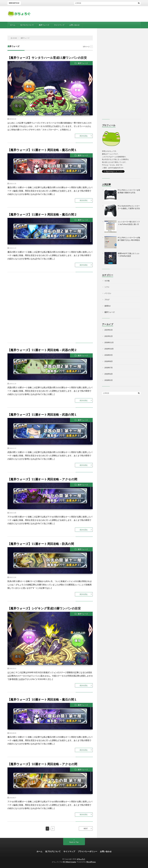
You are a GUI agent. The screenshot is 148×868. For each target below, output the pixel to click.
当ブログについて (27, 25)
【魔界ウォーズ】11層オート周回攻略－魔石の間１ (42, 150)
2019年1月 (109, 336)
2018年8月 (109, 361)
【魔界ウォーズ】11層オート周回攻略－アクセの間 (42, 479)
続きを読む (84, 136)
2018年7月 (109, 368)
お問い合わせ (74, 25)
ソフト (107, 287)
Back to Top (74, 842)
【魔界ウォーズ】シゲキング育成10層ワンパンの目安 (44, 608)
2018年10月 (109, 349)
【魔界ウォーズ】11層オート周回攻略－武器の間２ (42, 350)
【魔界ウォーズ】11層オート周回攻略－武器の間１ (42, 414)
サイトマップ (59, 25)
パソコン (108, 293)
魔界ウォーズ (44, 25)
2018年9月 (109, 355)
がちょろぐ (81, 859)
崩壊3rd (107, 306)
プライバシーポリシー (87, 851)
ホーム (13, 25)
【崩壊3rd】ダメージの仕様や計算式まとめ (72, 3)
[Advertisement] (50, 310)
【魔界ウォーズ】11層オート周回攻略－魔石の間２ (42, 214)
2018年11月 (109, 342)
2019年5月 (109, 330)
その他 (107, 281)
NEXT (86, 828)
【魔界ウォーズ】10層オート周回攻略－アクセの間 (42, 764)
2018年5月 (109, 380)
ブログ (107, 300)
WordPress (91, 862)
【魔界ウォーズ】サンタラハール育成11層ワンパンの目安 (47, 58)
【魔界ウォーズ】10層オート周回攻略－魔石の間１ (42, 699)
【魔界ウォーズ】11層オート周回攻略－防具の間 (41, 544)
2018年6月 (109, 374)
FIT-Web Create (69, 862)
